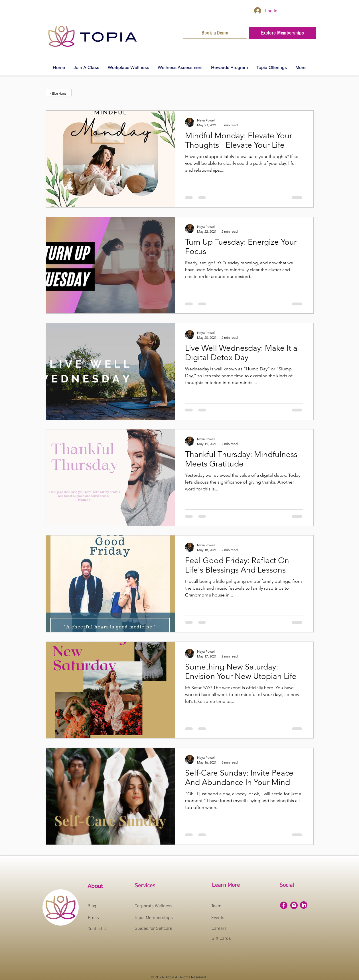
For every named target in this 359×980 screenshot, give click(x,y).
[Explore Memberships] (282, 33)
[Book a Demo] (215, 33)
